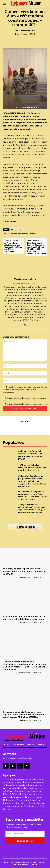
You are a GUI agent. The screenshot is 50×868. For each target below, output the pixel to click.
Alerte (22, 230)
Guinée (33, 233)
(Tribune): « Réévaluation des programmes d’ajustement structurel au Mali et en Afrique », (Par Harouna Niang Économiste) (32, 481)
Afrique (14, 230)
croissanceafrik (27, 31)
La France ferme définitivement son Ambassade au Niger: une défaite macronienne (13, 247)
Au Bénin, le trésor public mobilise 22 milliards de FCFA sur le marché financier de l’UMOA (32, 455)
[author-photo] (10, 577)
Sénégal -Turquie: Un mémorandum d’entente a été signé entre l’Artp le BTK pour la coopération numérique (32, 508)
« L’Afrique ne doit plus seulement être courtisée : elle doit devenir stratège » (32, 467)
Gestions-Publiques (25, 107)
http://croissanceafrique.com (25, 283)
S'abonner (25, 841)
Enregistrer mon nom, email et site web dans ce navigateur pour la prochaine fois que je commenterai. (25, 390)
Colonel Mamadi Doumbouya (16, 233)
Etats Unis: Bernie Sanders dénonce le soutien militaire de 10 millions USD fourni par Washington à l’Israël (36, 248)
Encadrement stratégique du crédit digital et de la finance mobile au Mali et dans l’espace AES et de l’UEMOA (32, 495)
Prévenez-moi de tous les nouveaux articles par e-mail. (26, 404)
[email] (25, 834)
